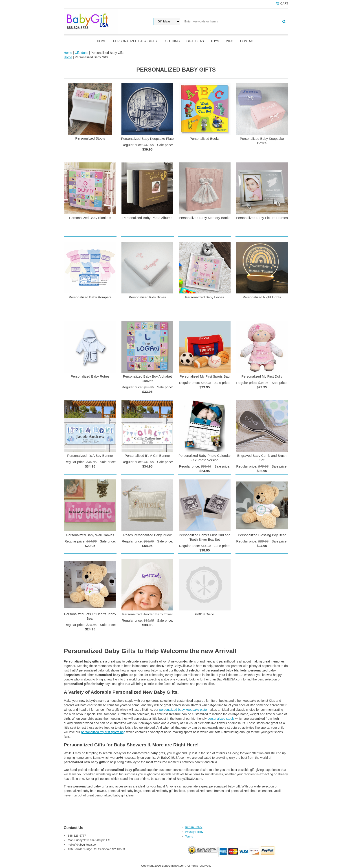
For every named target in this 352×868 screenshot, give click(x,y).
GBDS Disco (205, 614)
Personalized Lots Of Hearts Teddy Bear (90, 616)
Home (102, 41)
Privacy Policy (194, 832)
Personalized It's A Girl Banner (147, 456)
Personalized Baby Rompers (90, 297)
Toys (215, 41)
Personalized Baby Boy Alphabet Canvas (147, 379)
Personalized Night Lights (262, 297)
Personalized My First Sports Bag (205, 376)
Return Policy (194, 827)
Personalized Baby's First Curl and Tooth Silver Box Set (205, 537)
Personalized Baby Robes (90, 376)
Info (230, 41)
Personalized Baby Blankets (90, 218)
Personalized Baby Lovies (205, 297)
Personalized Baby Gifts (135, 41)
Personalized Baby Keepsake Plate (147, 139)
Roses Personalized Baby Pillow (147, 535)
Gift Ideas (195, 41)
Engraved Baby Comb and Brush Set (262, 458)
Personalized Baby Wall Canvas (90, 535)
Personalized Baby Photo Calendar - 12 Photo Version (205, 458)
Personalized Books (205, 139)
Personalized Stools (90, 138)
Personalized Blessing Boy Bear (262, 535)
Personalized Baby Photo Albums (147, 218)
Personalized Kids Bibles (147, 297)
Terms (189, 836)
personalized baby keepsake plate (183, 710)
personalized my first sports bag (103, 732)
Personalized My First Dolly (262, 376)
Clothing (172, 41)
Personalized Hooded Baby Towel (147, 614)
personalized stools (221, 719)
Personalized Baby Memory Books (205, 218)
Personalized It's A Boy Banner (90, 456)
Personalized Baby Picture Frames (262, 218)
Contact (247, 41)
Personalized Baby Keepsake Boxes (262, 141)
